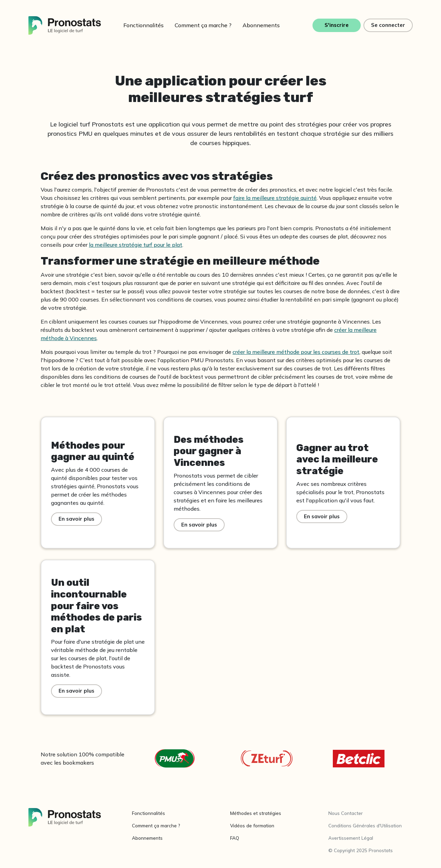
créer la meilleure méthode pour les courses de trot (296, 352)
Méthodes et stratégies (256, 813)
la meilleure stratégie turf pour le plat (136, 245)
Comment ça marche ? (203, 25)
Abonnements (261, 25)
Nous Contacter (346, 813)
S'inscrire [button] (337, 25)
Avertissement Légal (351, 838)
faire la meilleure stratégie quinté (275, 198)
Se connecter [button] (388, 25)
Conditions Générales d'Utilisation (365, 826)
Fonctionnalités (143, 25)
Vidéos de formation (252, 826)
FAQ (235, 838)
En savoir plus (76, 519)
